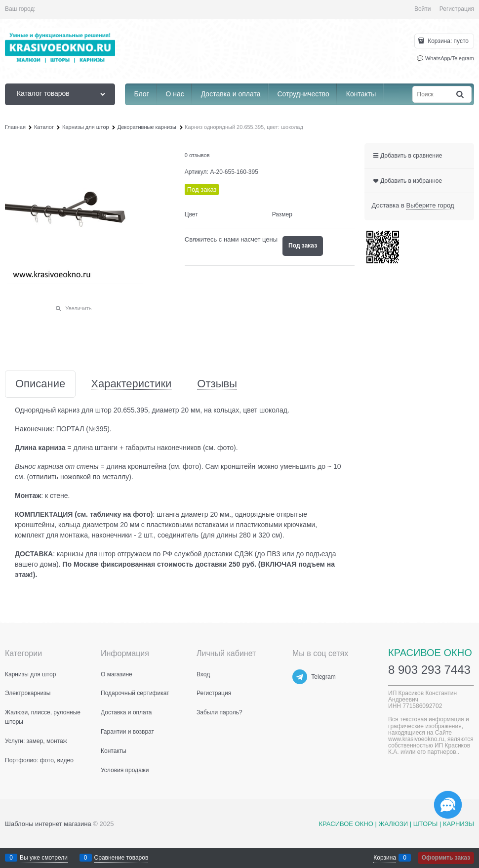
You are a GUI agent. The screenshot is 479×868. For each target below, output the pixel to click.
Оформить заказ (446, 858)
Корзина (385, 858)
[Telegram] (300, 677)
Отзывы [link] (217, 384)
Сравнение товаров (121, 858)
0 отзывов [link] (197, 155)
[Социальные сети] (448, 805)
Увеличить (78, 308)
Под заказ (303, 246)
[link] (430, 206)
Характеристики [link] (131, 384)
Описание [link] (40, 384)
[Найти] (461, 94)
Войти (423, 9)
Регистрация (457, 9)
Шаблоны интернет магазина (48, 824)
